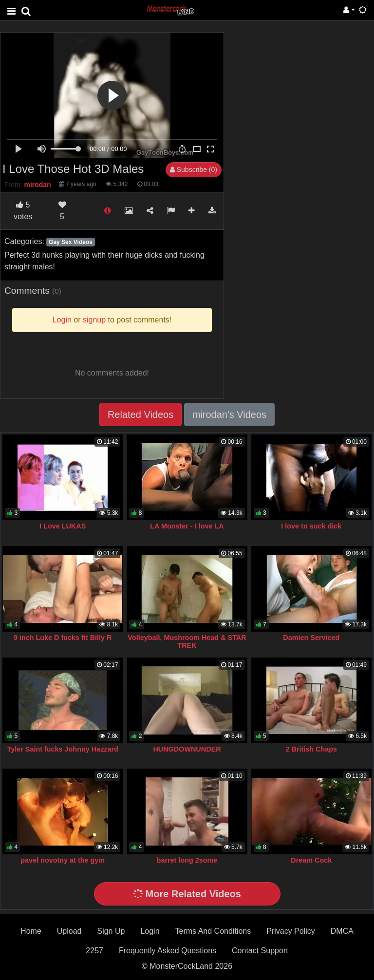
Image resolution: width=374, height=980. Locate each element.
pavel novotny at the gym (63, 860)
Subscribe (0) (194, 170)
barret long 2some (187, 860)
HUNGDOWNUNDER (187, 749)
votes (23, 211)
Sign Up (111, 931)
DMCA (342, 931)
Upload (69, 931)
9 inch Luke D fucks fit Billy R (63, 638)
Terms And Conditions (213, 931)
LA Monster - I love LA (187, 526)
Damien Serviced (311, 638)
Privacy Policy (291, 931)
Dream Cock (311, 860)
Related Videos (140, 415)
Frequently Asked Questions (168, 951)
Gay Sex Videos (71, 242)
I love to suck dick (311, 526)
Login (150, 931)
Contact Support (260, 951)
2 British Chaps (312, 749)
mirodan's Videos (229, 415)
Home (31, 931)
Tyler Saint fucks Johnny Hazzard (62, 749)
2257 (94, 951)
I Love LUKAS (63, 526)
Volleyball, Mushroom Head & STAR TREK (187, 641)
